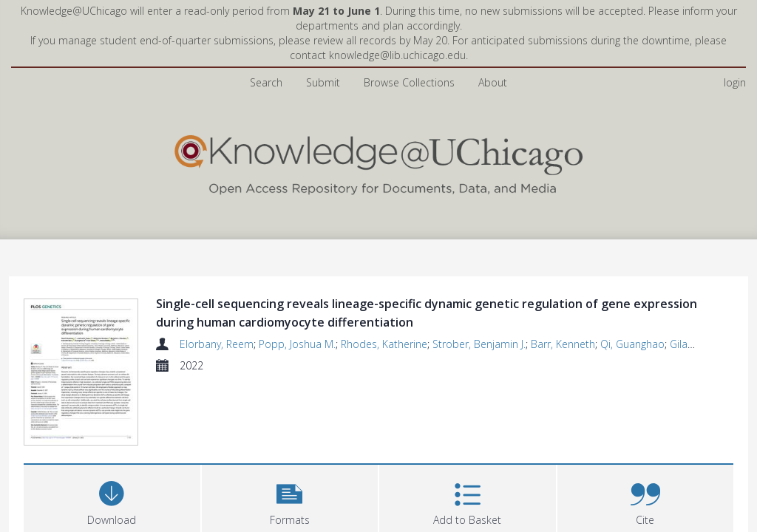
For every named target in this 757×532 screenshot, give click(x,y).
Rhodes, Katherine (384, 344)
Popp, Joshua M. (297, 344)
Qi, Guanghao (632, 344)
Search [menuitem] (266, 82)
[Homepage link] (378, 161)
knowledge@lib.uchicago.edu (397, 55)
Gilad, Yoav (696, 344)
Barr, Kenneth (563, 344)
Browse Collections (409, 82)
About (493, 82)
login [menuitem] (735, 82)
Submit (323, 82)
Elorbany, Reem (217, 344)
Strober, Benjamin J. (479, 344)
